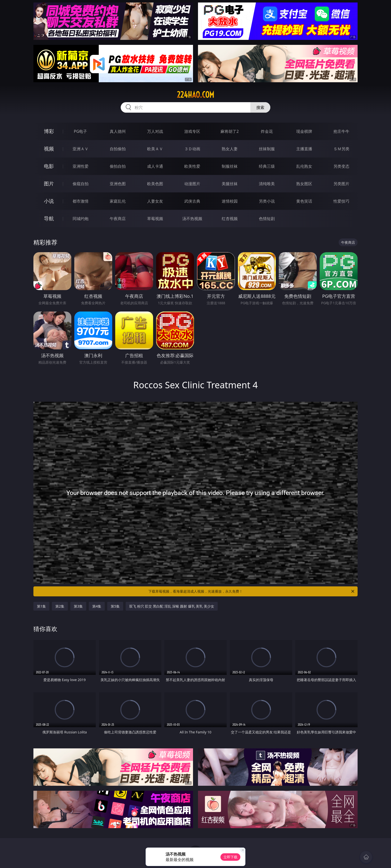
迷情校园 (230, 201)
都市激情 (81, 201)
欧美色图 (155, 184)
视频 (49, 149)
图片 (49, 184)
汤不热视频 (192, 219)
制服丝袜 (230, 166)
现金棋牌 (304, 131)
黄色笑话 (304, 201)
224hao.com (195, 95)
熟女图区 (304, 184)
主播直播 (304, 149)
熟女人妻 (230, 149)
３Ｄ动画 (192, 149)
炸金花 (267, 131)
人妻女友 (155, 201)
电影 (49, 166)
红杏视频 (230, 219)
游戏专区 (192, 131)
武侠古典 (192, 201)
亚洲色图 (118, 184)
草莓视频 (155, 219)
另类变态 (341, 166)
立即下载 (230, 857)
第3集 (78, 606)
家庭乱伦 (118, 201)
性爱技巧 (341, 201)
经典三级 (267, 166)
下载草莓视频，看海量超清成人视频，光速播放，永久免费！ (252, 591)
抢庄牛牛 (341, 131)
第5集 (115, 606)
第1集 (41, 606)
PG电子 (80, 131)
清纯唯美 (267, 184)
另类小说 (267, 201)
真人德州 (118, 131)
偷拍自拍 (118, 166)
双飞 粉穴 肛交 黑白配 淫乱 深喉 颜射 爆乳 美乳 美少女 (172, 606)
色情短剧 (267, 219)
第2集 (60, 606)
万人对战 (155, 131)
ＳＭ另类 (341, 149)
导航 (49, 218)
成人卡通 (155, 166)
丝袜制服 (267, 149)
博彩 (49, 131)
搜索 (260, 107)
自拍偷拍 (118, 149)
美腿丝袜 (230, 184)
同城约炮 (81, 219)
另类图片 (341, 184)
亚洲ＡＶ (81, 149)
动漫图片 (192, 184)
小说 (49, 201)
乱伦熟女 (304, 166)
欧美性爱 (192, 166)
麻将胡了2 (230, 131)
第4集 (97, 606)
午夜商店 (118, 219)
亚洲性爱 (81, 166)
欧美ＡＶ (155, 149)
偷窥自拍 (81, 184)
